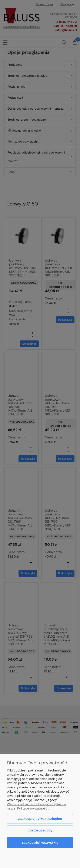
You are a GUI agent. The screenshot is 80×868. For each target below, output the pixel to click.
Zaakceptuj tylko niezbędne (40, 819)
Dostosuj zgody (40, 830)
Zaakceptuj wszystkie (40, 842)
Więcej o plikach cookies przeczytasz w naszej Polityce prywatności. (36, 806)
